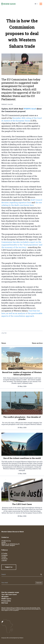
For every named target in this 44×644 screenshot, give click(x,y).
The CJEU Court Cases (9, 595)
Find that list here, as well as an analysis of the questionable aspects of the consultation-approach (22, 313)
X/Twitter (4, 554)
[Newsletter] (18, 583)
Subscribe (39, 583)
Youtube (4, 557)
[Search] (20, 574)
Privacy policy (6, 601)
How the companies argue (10, 592)
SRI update (5, 597)
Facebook (4, 559)
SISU (8, 638)
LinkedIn (4, 561)
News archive (37, 343)
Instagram (5, 555)
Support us (9, 567)
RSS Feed (5, 603)
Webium (21, 638)
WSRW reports (6, 599)
